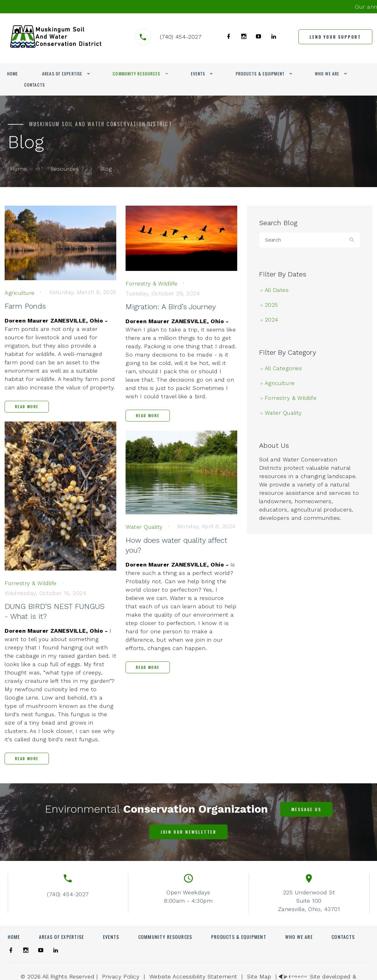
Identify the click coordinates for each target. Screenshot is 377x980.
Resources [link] (65, 169)
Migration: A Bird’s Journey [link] (171, 307)
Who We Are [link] (327, 73)
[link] (56, 36)
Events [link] (198, 73)
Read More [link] (27, 407)
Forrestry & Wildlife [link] (293, 398)
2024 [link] (274, 320)
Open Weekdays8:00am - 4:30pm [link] (188, 897)
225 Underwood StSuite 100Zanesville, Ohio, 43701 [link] (309, 901)
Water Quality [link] (286, 413)
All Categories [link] (286, 368)
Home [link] (13, 73)
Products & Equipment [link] (260, 73)
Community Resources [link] (136, 73)
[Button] (352, 240)
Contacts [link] (34, 85)
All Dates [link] (279, 290)
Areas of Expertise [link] (62, 73)
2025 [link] (274, 305)
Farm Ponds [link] (25, 306)
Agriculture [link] (282, 383)
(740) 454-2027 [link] (181, 37)
